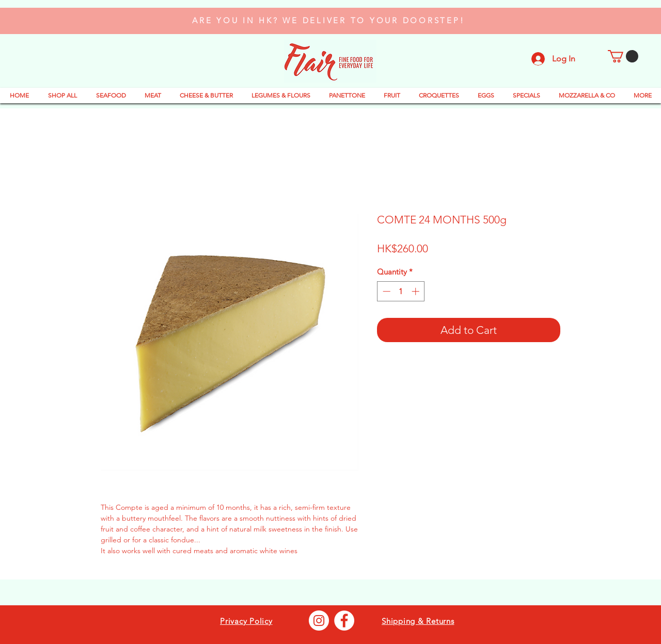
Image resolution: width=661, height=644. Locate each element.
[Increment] (416, 291)
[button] (623, 56)
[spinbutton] (401, 291)
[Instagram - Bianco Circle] (319, 621)
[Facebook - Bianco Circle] (344, 621)
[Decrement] (385, 291)
